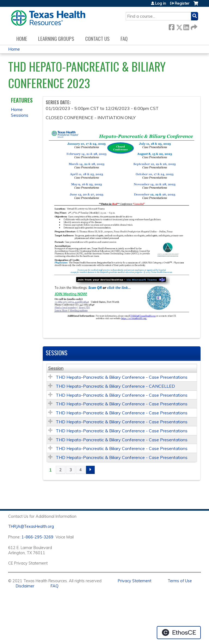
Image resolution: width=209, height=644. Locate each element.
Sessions (20, 115)
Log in (161, 3)
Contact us (97, 38)
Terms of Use (180, 581)
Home (22, 38)
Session (56, 368)
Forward (193, 26)
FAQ (124, 38)
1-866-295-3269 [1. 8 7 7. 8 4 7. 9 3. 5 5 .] (37, 537)
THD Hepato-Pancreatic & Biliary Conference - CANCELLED (115, 386)
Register (182, 3)
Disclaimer (25, 586)
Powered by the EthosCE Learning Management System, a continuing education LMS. (179, 633)
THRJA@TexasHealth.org (31, 526)
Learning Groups (56, 38)
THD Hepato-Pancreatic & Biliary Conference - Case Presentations (122, 377)
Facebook (171, 26)
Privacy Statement (135, 581)
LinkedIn (186, 26)
